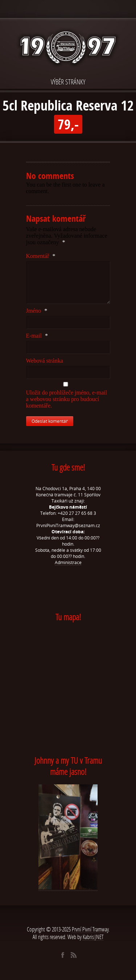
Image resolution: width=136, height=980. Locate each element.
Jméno (37, 311)
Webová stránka (45, 361)
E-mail (37, 336)
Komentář (41, 256)
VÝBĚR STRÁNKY (68, 82)
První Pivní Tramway (90, 929)
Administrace (68, 562)
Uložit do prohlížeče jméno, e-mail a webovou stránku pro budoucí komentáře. (67, 399)
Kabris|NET (93, 937)
